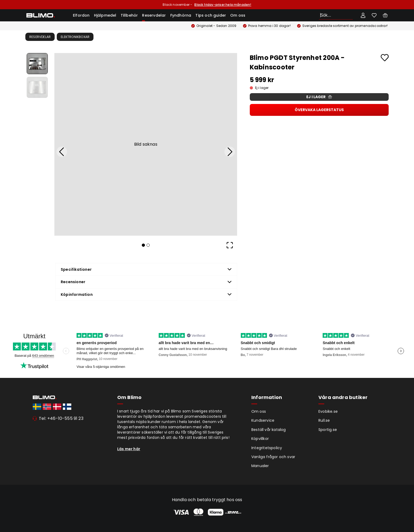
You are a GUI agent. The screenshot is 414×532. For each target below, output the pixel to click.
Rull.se (324, 420)
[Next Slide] (230, 152)
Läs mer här (129, 449)
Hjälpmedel (105, 15)
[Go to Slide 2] (37, 87)
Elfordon (81, 15)
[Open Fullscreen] (230, 245)
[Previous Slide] (62, 152)
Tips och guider (211, 15)
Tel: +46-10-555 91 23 (61, 418)
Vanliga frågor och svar (273, 457)
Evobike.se (328, 411)
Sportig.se (328, 430)
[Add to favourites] (385, 58)
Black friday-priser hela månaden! (223, 5)
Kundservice (263, 420)
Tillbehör (129, 15)
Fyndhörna (181, 15)
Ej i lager (319, 97)
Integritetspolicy (267, 448)
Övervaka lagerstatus (319, 110)
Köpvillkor (260, 439)
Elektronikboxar (75, 37)
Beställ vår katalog (269, 430)
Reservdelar (154, 15)
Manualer (260, 466)
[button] (146, 144)
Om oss (238, 15)
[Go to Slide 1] (37, 64)
